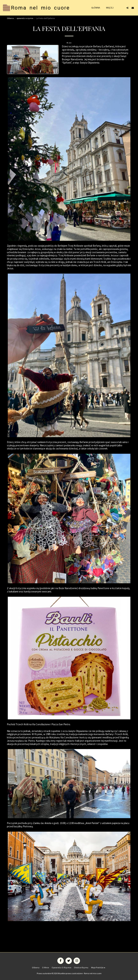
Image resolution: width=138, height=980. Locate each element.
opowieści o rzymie (25, 18)
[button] (127, 8)
